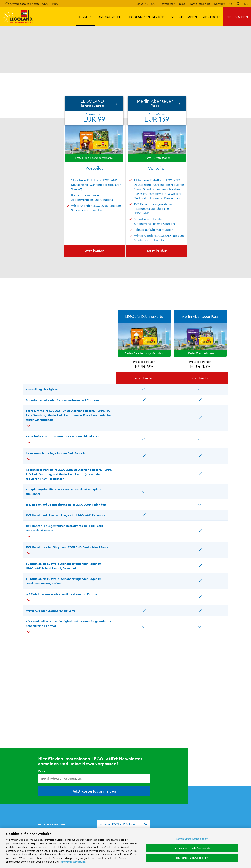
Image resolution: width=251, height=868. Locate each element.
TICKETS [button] (85, 17)
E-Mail (42, 771)
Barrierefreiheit (200, 4)
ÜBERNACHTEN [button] (110, 17)
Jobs (182, 4)
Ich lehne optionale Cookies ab (192, 848)
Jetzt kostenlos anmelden (94, 791)
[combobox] (124, 824)
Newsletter (167, 4)
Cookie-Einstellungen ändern (192, 839)
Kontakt (219, 4)
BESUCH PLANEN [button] (184, 17)
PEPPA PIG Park (145, 4)
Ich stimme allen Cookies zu (192, 858)
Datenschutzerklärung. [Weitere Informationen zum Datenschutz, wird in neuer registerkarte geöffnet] (73, 862)
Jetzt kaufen (94, 251)
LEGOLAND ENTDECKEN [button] (146, 17)
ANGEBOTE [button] (212, 17)
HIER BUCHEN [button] (237, 17)
